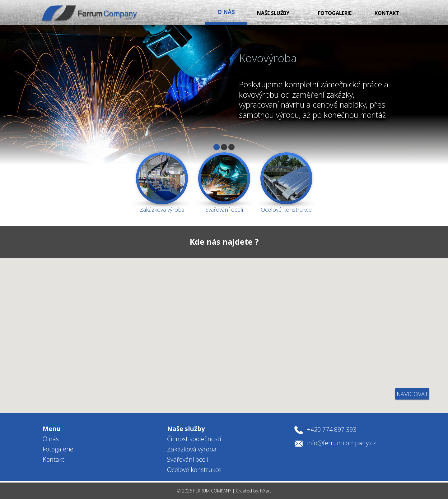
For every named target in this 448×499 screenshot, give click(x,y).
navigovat (412, 394)
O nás (51, 439)
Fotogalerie (313, 13)
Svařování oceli (188, 459)
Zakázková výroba (192, 449)
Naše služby (240, 13)
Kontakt (380, 13)
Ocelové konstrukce (194, 470)
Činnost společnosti (194, 439)
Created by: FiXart (254, 491)
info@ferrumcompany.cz (341, 443)
